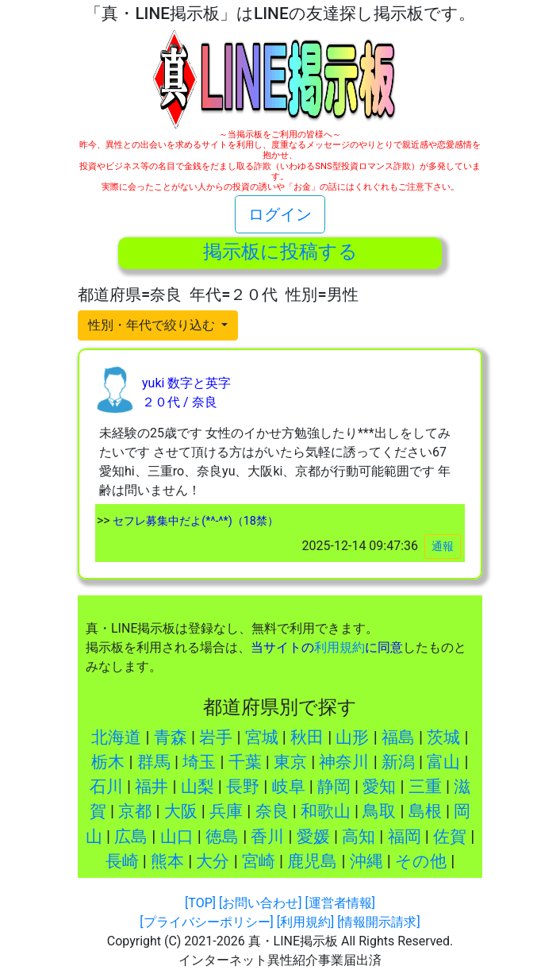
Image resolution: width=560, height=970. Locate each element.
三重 (425, 787)
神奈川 (344, 762)
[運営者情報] (339, 903)
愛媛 (313, 837)
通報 (443, 546)
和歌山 (326, 811)
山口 (177, 837)
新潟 (398, 762)
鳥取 (379, 811)
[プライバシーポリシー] (206, 922)
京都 (135, 811)
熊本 (167, 861)
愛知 (379, 787)
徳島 (222, 837)
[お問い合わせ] (260, 903)
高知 (359, 837)
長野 (243, 787)
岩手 (216, 737)
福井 (152, 787)
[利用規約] (305, 922)
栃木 (108, 762)
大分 (213, 861)
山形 (352, 737)
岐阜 (289, 787)
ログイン (280, 214)
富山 (443, 762)
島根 (425, 811)
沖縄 (366, 861)
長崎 (122, 861)
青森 (171, 737)
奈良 (272, 811)
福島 (398, 737)
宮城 (262, 737)
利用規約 (339, 647)
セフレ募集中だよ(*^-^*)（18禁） (194, 521)
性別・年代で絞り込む (153, 325)
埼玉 (199, 762)
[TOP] (200, 903)
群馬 (154, 762)
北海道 (116, 737)
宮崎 (259, 861)
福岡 (405, 837)
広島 (131, 837)
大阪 (181, 811)
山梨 (198, 787)
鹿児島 (312, 861)
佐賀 (450, 837)
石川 (106, 787)
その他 (421, 861)
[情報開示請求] (378, 922)
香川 (267, 837)
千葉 (245, 762)
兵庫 (226, 811)
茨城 (443, 737)
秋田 (307, 737)
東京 (290, 762)
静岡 (334, 787)
